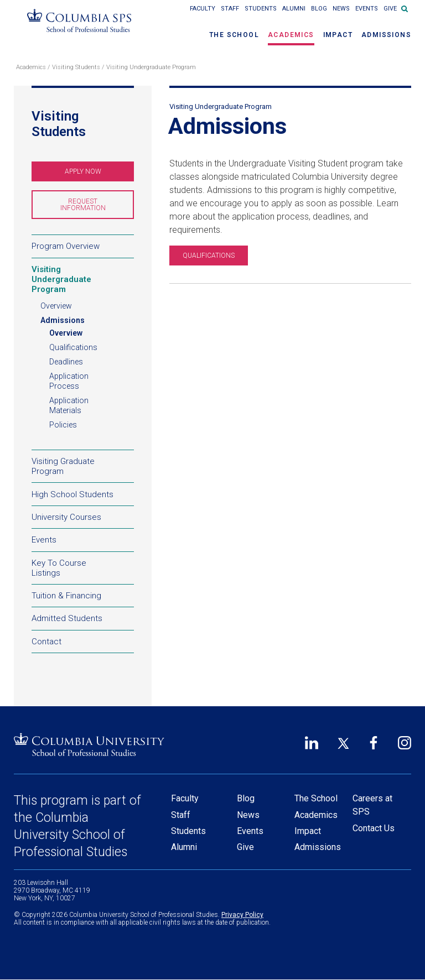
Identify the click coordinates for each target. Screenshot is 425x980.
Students (261, 9)
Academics (291, 35)
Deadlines (66, 362)
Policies (63, 425)
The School (234, 35)
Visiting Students (76, 67)
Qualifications (73, 347)
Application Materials (69, 405)
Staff (230, 9)
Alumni (294, 9)
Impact (338, 35)
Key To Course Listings (59, 567)
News (341, 9)
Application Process (69, 381)
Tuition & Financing (83, 598)
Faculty (203, 9)
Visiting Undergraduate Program (151, 67)
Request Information (97, 208)
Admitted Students (83, 621)
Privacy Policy (242, 915)
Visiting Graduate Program (83, 468)
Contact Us (374, 828)
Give (390, 9)
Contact (46, 642)
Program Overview (66, 246)
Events (367, 9)
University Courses (66, 517)
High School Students (72, 494)
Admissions (386, 35)
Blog (319, 9)
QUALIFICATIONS (209, 256)
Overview (56, 306)
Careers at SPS (372, 805)
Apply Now (98, 174)
